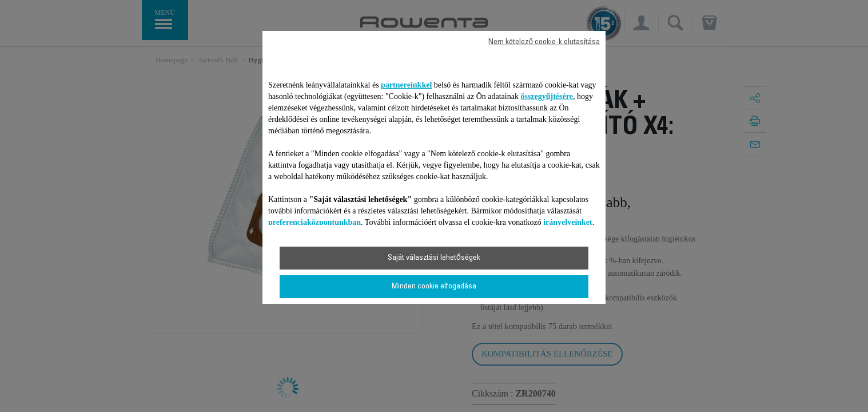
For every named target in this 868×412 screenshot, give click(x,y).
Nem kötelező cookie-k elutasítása (544, 42)
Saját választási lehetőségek (434, 258)
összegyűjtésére (547, 96)
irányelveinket (568, 222)
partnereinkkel (406, 85)
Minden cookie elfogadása (434, 287)
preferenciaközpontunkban (314, 222)
